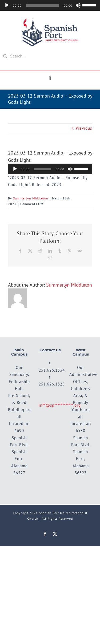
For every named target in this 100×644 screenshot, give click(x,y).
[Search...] (50, 56)
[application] (50, 5)
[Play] (7, 5)
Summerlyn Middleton (31, 198)
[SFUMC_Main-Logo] (50, 19)
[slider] (43, 5)
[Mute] (78, 5)
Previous (84, 128)
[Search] (5, 56)
